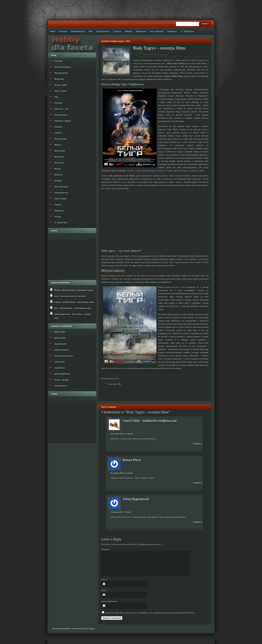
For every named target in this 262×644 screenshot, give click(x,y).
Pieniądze (58, 181)
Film (91, 31)
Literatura (58, 127)
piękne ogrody (60, 338)
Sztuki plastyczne (61, 193)
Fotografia (58, 103)
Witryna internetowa (109, 605)
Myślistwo (58, 175)
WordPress (66, 633)
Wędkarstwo (172, 31)
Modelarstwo (141, 31)
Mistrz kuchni (60, 151)
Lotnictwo (117, 31)
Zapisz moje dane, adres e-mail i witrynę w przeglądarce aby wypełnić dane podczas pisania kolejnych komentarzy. (150, 617)
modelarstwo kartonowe (64, 356)
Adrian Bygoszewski (136, 499)
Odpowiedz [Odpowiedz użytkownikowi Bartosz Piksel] (198, 483)
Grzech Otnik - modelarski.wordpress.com (150, 421)
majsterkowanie (60, 344)
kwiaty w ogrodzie (62, 380)
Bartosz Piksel (132, 460)
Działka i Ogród (61, 85)
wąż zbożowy (60, 368)
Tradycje (58, 205)
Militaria (129, 31)
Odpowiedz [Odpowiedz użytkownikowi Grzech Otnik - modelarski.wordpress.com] (198, 444)
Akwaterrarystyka (78, 31)
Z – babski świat (187, 31)
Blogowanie (59, 79)
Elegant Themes (88, 633)
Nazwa (105, 584)
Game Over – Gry (61, 109)
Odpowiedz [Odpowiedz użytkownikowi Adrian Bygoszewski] (198, 522)
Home (53, 31)
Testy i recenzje (60, 199)
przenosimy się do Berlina (124, 176)
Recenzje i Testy (152, 54)
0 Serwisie (63, 31)
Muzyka (57, 169)
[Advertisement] (142, 393)
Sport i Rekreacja (157, 31)
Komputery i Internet (63, 121)
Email (104, 595)
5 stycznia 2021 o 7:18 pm (121, 512)
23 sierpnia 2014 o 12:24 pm (122, 473)
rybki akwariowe (61, 386)
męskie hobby (60, 332)
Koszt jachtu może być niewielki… (74, 296)
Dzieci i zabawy (61, 91)
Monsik (57, 290)
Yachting (58, 216)
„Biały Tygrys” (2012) (175, 63)
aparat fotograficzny (62, 374)
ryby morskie (59, 362)
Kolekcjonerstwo (103, 31)
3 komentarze (164, 54)
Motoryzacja (59, 163)
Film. (143, 54)
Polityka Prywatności (63, 67)
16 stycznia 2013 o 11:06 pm (122, 434)
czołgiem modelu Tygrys (173, 76)
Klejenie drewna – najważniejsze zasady (78, 290)
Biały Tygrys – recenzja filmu (159, 48)
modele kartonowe (62, 350)
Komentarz (106, 549)
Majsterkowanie (61, 139)
